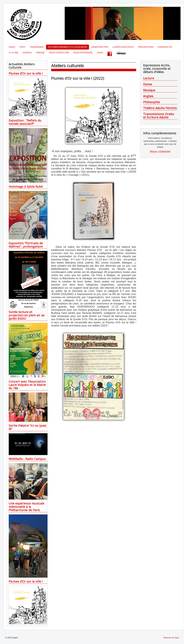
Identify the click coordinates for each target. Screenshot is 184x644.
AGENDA (27, 53)
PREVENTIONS (146, 47)
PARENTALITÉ (165, 47)
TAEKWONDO (37, 47)
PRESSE (40, 53)
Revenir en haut (171, 638)
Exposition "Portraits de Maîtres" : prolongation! (26, 245)
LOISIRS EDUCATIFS (123, 47)
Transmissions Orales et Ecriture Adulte (159, 116)
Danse (148, 84)
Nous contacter (160, 151)
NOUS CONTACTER (59, 53)
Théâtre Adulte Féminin (160, 108)
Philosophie (151, 102)
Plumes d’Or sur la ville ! (26, 73)
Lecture (149, 78)
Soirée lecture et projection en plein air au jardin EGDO (27, 315)
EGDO (12, 47)
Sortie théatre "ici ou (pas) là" (27, 427)
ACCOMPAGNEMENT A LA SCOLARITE (68, 47)
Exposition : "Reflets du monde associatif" (25, 122)
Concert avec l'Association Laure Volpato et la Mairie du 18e (27, 385)
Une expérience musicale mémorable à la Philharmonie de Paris (26, 507)
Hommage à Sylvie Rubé (26, 187)
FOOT (22, 47)
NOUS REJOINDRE (83, 53)
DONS (100, 53)
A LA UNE (14, 53)
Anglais (148, 96)
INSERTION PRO (100, 47)
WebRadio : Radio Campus (27, 459)
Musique (149, 90)
